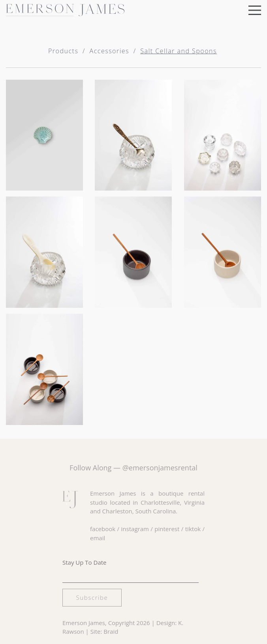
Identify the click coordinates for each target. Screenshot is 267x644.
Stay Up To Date (85, 562)
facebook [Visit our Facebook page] (103, 529)
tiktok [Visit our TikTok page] (193, 529)
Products (63, 51)
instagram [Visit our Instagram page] (135, 529)
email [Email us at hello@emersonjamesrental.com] (98, 538)
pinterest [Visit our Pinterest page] (167, 529)
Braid (111, 631)
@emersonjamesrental (160, 468)
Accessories (109, 51)
